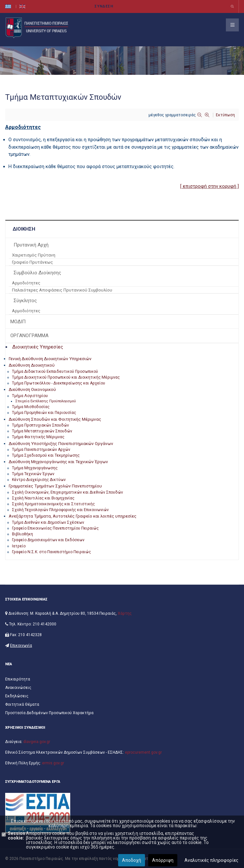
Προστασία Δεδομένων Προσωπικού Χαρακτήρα (49, 713)
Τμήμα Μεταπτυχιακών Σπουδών (42, 431)
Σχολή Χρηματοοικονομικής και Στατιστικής (53, 504)
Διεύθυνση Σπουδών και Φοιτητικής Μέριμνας (55, 419)
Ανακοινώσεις (18, 688)
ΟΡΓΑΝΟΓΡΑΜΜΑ (29, 336)
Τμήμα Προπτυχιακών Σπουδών (40, 425)
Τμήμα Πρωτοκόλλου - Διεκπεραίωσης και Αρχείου (59, 383)
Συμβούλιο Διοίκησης (37, 273)
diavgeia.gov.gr (37, 742)
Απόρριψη (163, 860)
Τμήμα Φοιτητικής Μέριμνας (38, 437)
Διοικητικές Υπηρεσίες (38, 347)
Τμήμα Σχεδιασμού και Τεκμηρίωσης (46, 455)
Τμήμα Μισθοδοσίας (31, 407)
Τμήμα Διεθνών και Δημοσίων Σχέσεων (48, 522)
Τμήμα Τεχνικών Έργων (33, 474)
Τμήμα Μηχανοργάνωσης (35, 468)
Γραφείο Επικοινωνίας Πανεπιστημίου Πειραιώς (55, 528)
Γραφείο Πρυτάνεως (33, 262)
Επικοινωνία (21, 645)
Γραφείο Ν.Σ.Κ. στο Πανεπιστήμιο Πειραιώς (51, 552)
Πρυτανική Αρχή (31, 245)
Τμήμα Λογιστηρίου (30, 396)
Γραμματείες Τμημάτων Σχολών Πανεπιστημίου (55, 486)
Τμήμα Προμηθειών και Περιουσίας (44, 413)
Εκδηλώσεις (17, 696)
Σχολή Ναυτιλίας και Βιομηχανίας (43, 498)
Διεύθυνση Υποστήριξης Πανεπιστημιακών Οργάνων (61, 443)
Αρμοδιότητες (26, 283)
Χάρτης (125, 613)
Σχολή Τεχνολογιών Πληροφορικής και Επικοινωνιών (60, 510)
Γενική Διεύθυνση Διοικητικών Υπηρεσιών (50, 359)
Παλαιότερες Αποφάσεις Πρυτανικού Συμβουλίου (62, 290)
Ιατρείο (19, 546)
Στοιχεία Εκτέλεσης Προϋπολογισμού (46, 401)
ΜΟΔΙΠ (18, 322)
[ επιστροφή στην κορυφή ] (210, 186)
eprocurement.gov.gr (143, 752)
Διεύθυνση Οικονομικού (32, 389)
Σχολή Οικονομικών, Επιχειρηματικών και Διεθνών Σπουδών (67, 492)
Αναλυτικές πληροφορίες (211, 860)
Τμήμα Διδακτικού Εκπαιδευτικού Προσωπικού (55, 371)
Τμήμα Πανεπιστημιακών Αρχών (41, 450)
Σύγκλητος (25, 301)
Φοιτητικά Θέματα (22, 704)
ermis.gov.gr (53, 763)
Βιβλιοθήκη (22, 534)
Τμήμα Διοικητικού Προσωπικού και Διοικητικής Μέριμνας (66, 377)
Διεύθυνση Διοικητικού (32, 365)
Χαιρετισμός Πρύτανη (34, 255)
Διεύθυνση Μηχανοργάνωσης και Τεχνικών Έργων (58, 462)
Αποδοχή (132, 860)
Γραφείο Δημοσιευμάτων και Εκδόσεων (48, 540)
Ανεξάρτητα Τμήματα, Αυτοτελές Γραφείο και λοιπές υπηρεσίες (73, 516)
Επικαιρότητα (18, 679)
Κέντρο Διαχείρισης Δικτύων (39, 480)
